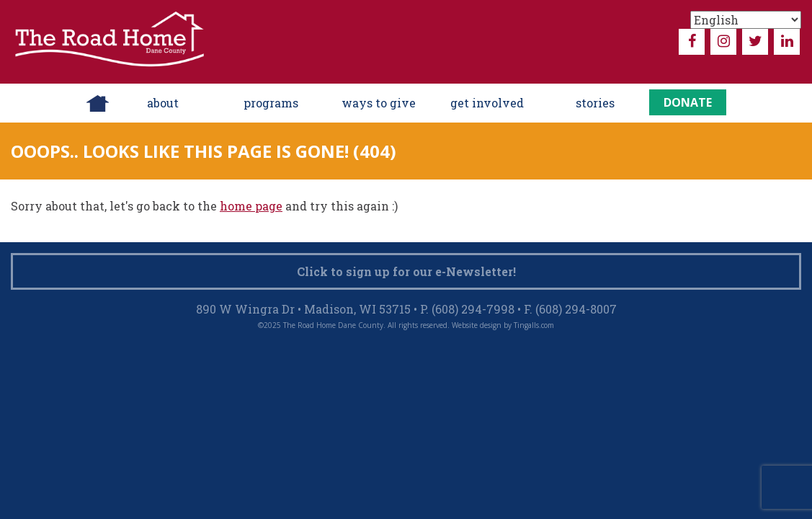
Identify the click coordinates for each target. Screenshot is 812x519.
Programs (271, 103)
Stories (595, 103)
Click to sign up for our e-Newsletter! (406, 271)
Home (98, 103)
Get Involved (487, 103)
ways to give (379, 103)
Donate (688, 102)
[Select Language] (746, 20)
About (163, 103)
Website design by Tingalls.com (503, 325)
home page (251, 206)
